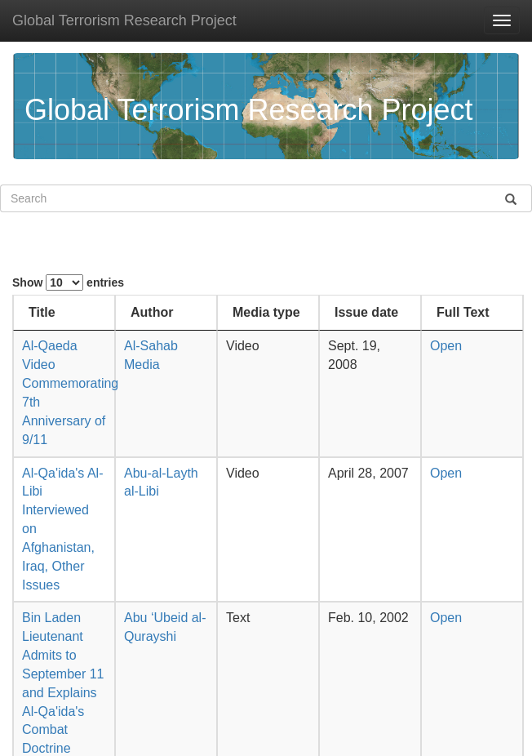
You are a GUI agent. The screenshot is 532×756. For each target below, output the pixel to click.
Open (446, 346)
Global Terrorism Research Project (124, 20)
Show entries (68, 282)
